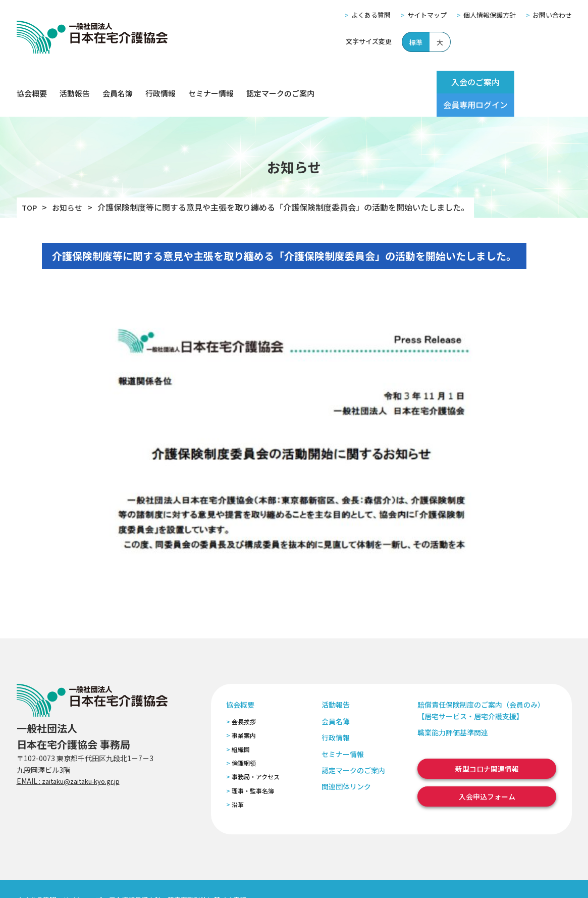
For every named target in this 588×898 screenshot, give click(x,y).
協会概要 (32, 82)
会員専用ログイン (532, 82)
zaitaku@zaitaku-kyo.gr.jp (87, 758)
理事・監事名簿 (253, 767)
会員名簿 (118, 82)
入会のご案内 (452, 82)
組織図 (241, 726)
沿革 (238, 782)
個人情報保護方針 (490, 15)
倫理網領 (244, 740)
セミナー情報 (211, 82)
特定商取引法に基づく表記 (207, 877)
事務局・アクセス (256, 754)
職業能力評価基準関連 (453, 710)
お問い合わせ (552, 15)
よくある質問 (371, 15)
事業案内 (244, 712)
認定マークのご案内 (280, 82)
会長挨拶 (244, 698)
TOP (30, 184)
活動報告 (75, 82)
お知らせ (70, 184)
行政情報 (161, 82)
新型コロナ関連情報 (487, 745)
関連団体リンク (346, 764)
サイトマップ (427, 15)
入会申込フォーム (487, 773)
